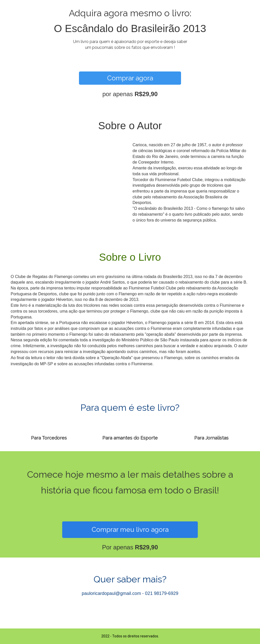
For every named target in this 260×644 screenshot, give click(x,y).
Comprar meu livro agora (130, 530)
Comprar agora (130, 78)
